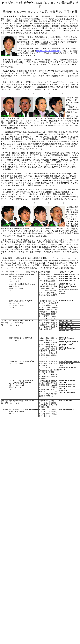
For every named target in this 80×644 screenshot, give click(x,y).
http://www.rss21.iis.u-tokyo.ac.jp (48, 51)
